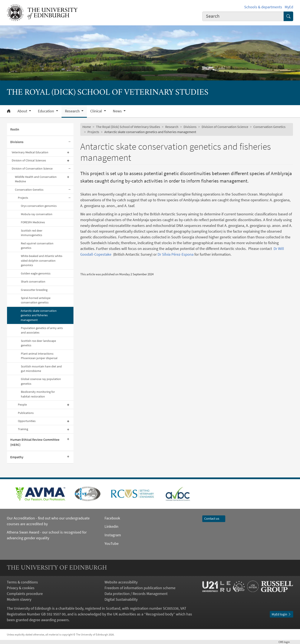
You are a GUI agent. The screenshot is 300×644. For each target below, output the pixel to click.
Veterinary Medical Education (30, 152)
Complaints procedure (25, 594)
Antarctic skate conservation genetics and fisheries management (39, 315)
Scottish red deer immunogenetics (32, 233)
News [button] (118, 111)
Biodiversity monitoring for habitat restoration (38, 394)
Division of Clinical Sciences (29, 160)
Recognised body (160, 614)
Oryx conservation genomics (39, 206)
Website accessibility (121, 582)
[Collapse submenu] (70, 142)
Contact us (214, 518)
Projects (23, 198)
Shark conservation (33, 281)
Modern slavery (19, 599)
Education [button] (46, 111)
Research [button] (73, 111)
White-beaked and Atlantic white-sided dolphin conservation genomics (42, 260)
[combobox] (243, 16)
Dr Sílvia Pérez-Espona (176, 254)
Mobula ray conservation (37, 214)
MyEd (289, 7)
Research (172, 127)
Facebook (112, 518)
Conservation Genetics (29, 190)
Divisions (17, 142)
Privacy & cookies (21, 588)
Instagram (113, 535)
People (22, 405)
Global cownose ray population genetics (41, 381)
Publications (26, 413)
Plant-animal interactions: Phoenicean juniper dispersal (39, 356)
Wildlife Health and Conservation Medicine (36, 179)
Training (23, 429)
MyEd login (281, 614)
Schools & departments (263, 7)
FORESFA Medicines (33, 222)
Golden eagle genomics (36, 273)
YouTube (112, 543)
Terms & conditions (22, 582)
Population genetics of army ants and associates (42, 330)
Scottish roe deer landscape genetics (38, 343)
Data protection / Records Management (136, 594)
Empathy (17, 457)
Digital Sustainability (121, 599)
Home (87, 127)
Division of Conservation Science (32, 168)
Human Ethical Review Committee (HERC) (35, 442)
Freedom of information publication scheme (140, 588)
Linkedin (111, 526)
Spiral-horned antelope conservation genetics (36, 300)
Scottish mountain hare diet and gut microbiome (41, 369)
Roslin (15, 129)
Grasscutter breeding (34, 290)
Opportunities (27, 421)
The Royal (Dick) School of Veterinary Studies (128, 127)
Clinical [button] (97, 111)
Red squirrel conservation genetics (37, 246)
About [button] (23, 111)
